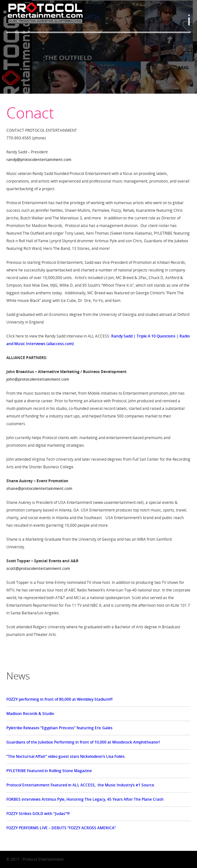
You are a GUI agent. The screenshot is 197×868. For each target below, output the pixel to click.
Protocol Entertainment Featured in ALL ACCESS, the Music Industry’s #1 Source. (81, 785)
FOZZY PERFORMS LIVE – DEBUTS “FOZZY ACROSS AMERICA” (61, 828)
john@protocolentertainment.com (38, 379)
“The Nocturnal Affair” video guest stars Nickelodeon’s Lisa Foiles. (66, 756)
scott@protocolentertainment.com (38, 568)
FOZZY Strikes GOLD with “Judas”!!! (38, 814)
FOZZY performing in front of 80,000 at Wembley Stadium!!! (59, 699)
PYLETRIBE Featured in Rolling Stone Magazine (49, 771)
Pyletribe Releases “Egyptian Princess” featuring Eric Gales (59, 728)
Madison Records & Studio (30, 714)
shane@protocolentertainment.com (39, 488)
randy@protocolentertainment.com (39, 160)
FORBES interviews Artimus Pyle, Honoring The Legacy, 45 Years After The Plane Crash (85, 799)
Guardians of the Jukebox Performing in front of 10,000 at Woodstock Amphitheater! (83, 742)
